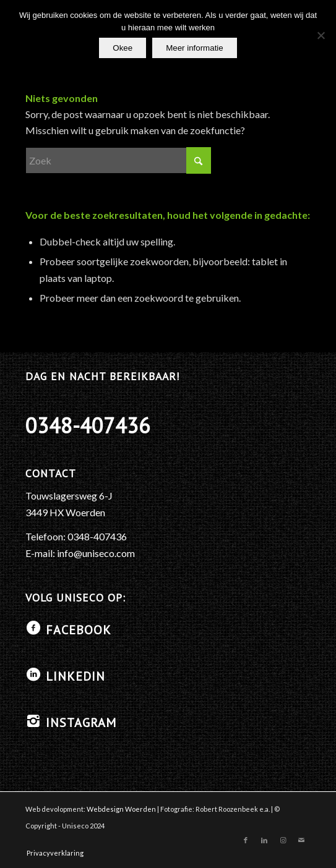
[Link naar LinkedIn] (264, 840)
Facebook (79, 630)
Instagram (81, 723)
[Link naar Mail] (301, 840)
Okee (123, 48)
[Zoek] (118, 160)
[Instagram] (33, 721)
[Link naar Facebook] (246, 840)
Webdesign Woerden (121, 809)
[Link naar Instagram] (283, 840)
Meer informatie (195, 48)
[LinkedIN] (33, 674)
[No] (321, 35)
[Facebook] (33, 628)
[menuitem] (52, 853)
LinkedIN (75, 676)
